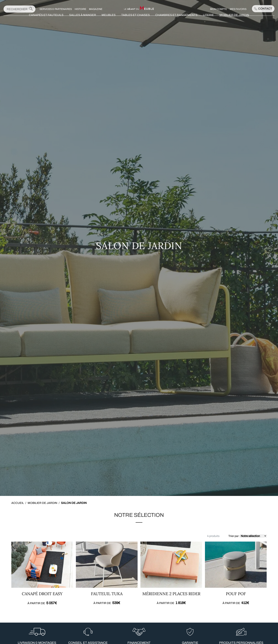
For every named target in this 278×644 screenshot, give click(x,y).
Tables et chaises (136, 21)
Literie (208, 21)
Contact (263, 9)
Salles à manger (83, 21)
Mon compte (219, 10)
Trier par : (234, 536)
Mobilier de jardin (234, 21)
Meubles (109, 21)
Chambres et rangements (176, 21)
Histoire (80, 10)
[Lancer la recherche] (31, 10)
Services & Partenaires (56, 10)
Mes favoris (238, 10)
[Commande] (253, 536)
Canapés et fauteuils (46, 21)
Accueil (18, 503)
